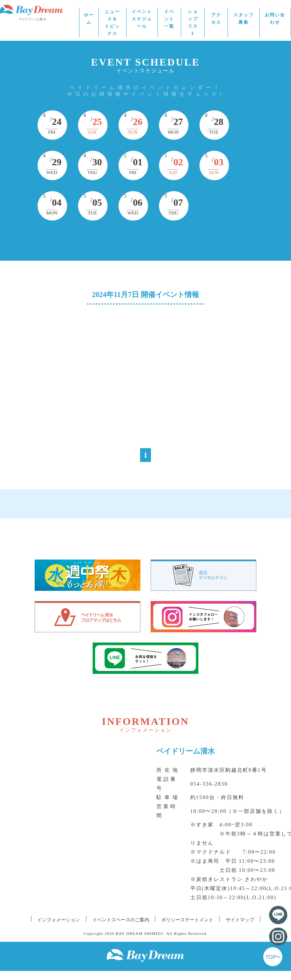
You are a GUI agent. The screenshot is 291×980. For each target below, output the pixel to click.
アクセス (216, 19)
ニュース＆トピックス (112, 23)
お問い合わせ (275, 19)
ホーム (89, 19)
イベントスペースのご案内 (121, 920)
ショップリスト (193, 23)
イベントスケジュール (142, 19)
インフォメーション (59, 920)
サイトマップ (240, 920)
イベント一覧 (169, 19)
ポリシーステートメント (187, 920)
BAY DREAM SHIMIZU (140, 933)
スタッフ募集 (244, 19)
